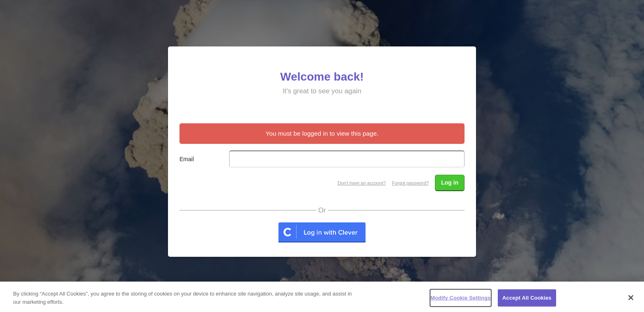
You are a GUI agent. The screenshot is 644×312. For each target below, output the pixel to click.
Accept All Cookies (527, 300)
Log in (450, 183)
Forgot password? (410, 183)
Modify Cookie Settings (461, 300)
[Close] (631, 300)
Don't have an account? (362, 183)
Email (187, 159)
